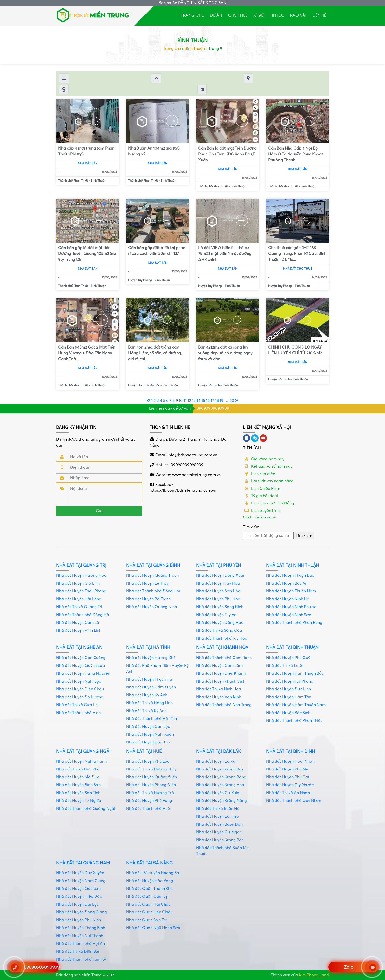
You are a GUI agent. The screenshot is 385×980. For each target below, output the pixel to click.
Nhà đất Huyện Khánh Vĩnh (221, 681)
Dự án (216, 15)
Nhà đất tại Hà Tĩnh (148, 648)
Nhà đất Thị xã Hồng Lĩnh (149, 703)
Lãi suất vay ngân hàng (268, 481)
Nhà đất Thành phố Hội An (81, 944)
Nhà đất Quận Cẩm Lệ (147, 896)
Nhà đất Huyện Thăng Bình (81, 928)
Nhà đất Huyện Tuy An (216, 615)
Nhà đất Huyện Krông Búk (220, 769)
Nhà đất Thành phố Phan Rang (294, 623)
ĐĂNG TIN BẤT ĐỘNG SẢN (202, 3)
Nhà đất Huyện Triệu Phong (81, 591)
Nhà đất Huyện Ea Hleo (218, 816)
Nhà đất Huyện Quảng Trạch (152, 575)
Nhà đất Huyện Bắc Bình (288, 713)
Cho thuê (238, 15)
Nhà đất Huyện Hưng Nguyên (83, 673)
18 (217, 401)
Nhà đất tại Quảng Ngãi (83, 751)
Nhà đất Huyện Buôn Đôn (219, 824)
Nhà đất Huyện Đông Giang (82, 912)
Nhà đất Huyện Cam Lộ (78, 623)
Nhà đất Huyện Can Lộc (148, 727)
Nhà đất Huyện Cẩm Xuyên (151, 687)
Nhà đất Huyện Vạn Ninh (219, 697)
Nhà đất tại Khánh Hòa (222, 648)
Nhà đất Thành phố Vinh (78, 713)
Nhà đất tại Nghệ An (79, 648)
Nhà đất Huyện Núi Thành (80, 936)
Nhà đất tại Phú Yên (219, 566)
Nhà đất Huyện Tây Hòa (218, 583)
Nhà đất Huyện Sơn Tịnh (78, 793)
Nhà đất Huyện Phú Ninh (79, 920)
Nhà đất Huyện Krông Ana (220, 785)
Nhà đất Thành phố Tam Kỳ (81, 959)
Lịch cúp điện (259, 474)
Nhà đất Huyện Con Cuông (81, 658)
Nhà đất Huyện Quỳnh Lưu (81, 666)
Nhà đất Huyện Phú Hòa (218, 599)
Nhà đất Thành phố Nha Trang (224, 705)
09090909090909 (213, 408)
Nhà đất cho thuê (298, 269)
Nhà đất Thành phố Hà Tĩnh (151, 719)
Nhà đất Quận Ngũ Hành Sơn (153, 928)
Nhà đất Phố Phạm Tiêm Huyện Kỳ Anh (157, 669)
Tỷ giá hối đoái (260, 496)
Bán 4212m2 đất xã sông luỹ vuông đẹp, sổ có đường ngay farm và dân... (225, 353)
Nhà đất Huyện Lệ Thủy (147, 583)
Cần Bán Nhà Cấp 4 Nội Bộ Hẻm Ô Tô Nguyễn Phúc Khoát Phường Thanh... (296, 154)
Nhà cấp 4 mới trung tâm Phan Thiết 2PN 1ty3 (86, 151)
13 (194, 401)
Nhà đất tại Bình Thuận (292, 648)
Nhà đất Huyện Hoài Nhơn (290, 761)
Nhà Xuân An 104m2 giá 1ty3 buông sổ (154, 151)
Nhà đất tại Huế (144, 751)
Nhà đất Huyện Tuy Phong (290, 681)
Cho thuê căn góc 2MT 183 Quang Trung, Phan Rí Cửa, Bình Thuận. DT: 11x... (297, 254)
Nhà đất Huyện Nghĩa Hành (81, 761)
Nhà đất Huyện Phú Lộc (148, 761)
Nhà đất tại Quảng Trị (81, 566)
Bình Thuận (195, 49)
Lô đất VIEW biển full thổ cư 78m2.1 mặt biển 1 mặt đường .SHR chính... (225, 254)
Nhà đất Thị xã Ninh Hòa (219, 689)
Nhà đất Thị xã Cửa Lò (77, 705)
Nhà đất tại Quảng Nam (83, 863)
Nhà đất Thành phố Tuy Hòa (222, 638)
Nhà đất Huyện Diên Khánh (221, 673)
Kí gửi (259, 15)
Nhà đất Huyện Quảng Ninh (151, 607)
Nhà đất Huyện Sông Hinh (220, 607)
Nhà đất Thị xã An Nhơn (288, 793)
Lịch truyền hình (261, 511)
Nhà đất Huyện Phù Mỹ (287, 769)
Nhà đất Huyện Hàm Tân (289, 697)
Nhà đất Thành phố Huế (148, 809)
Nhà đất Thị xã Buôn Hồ (218, 809)
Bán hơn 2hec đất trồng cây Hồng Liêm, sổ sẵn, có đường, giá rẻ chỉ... (155, 353)
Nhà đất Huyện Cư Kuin (218, 793)
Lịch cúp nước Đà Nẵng (268, 503)
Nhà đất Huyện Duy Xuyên (80, 873)
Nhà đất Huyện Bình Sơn (78, 785)
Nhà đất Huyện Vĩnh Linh (79, 630)
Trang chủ (193, 15)
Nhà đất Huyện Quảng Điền (151, 777)
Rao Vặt (298, 15)
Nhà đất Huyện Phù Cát (288, 777)
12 (189, 401)
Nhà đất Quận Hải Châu (148, 904)
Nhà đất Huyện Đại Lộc (77, 904)
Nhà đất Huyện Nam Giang (81, 881)
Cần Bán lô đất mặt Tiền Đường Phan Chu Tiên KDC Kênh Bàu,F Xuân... (227, 154)
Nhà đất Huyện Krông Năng (221, 801)
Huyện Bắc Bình (209, 385)
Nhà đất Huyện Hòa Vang (150, 881)
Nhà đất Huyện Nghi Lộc (79, 681)
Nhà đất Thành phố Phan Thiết (294, 721)
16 (208, 401)
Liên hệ (319, 15)
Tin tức (277, 15)
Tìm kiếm (251, 527)
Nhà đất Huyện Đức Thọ (148, 742)
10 (181, 401)
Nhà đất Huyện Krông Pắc (220, 840)
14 (199, 401)
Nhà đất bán (88, 163)
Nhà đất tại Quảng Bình (153, 566)
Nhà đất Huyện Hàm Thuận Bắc (295, 673)
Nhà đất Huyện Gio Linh (78, 583)
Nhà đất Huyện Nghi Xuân (150, 734)
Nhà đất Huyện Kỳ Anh (147, 695)
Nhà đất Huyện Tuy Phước (290, 785)
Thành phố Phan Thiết (73, 181)
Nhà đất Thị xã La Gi (285, 666)
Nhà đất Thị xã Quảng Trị (79, 607)
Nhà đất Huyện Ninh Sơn (289, 615)
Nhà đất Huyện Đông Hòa (220, 623)
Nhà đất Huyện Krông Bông (221, 777)
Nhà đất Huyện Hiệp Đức (79, 896)
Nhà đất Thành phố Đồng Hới (153, 591)
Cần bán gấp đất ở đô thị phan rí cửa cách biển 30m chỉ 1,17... (157, 251)
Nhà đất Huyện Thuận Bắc (290, 575)
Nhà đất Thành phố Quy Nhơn (294, 801)
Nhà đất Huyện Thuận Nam (291, 591)
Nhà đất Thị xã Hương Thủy (151, 769)
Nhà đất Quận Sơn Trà (147, 920)
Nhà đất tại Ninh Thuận (293, 566)
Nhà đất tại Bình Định (290, 751)
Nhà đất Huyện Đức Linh (289, 689)
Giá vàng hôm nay (264, 459)
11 (185, 401)
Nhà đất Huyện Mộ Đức (78, 777)
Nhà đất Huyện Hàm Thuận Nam (296, 705)
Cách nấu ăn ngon (260, 517)
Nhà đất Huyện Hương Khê (151, 658)
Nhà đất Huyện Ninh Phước (291, 607)
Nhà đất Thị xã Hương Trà (150, 793)
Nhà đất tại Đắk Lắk (219, 751)
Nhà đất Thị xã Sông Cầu (219, 630)
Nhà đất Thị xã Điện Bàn (78, 952)
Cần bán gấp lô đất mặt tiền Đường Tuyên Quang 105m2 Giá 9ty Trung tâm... (87, 254)
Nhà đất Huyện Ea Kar (217, 761)
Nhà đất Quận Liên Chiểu (149, 912)
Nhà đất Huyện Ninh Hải (288, 599)
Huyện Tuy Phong (140, 280)
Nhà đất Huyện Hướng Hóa (81, 575)
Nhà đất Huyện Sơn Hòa (218, 591)
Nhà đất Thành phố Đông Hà (83, 615)
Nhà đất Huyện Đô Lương (80, 697)
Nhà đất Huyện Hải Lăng (79, 599)
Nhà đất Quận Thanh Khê (149, 889)
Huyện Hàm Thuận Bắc (144, 385)
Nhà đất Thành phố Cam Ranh (224, 658)
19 (222, 401)
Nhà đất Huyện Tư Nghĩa (79, 801)
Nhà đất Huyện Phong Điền (151, 785)
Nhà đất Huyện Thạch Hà (149, 679)
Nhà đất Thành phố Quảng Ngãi (86, 809)
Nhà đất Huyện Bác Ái (286, 583)
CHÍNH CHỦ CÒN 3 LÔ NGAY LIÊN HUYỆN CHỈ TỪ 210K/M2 (295, 350)
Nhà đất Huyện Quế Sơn (78, 889)
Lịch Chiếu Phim (261, 489)
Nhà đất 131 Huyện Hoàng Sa (153, 873)
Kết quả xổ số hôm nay (268, 466)
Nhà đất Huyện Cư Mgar (219, 832)
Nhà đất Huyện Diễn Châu (80, 689)
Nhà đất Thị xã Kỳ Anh (146, 711)
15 (203, 401)
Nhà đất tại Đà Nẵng (149, 863)
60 (232, 401)
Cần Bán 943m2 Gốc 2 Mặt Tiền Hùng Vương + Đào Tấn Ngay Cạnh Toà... (87, 353)
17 (212, 401)
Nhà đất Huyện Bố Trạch (148, 599)
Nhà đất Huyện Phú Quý (288, 658)
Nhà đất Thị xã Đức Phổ (78, 769)
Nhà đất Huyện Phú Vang (149, 801)
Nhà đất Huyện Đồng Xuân (221, 575)
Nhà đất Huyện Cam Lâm (219, 666)
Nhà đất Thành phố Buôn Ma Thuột (222, 851)
